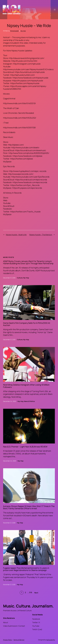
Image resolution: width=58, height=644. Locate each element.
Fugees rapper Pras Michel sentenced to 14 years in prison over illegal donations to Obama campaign (26, 569)
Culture (20, 278)
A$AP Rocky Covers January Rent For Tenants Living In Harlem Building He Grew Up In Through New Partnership (28, 262)
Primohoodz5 (14, 31)
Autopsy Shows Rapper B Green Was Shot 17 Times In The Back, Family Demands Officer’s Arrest (29, 507)
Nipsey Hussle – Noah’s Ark (16, 235)
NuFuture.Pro (51, 640)
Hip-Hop (23, 31)
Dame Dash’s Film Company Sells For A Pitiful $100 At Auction (27, 324)
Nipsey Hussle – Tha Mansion (41, 235)
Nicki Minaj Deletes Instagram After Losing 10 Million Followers (26, 386)
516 (31, 592)
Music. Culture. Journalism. (28, 606)
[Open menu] (55, 10)
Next (36, 593)
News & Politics (29, 401)
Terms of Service (19, 640)
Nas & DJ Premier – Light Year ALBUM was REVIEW (25, 447)
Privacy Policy (8, 640)
